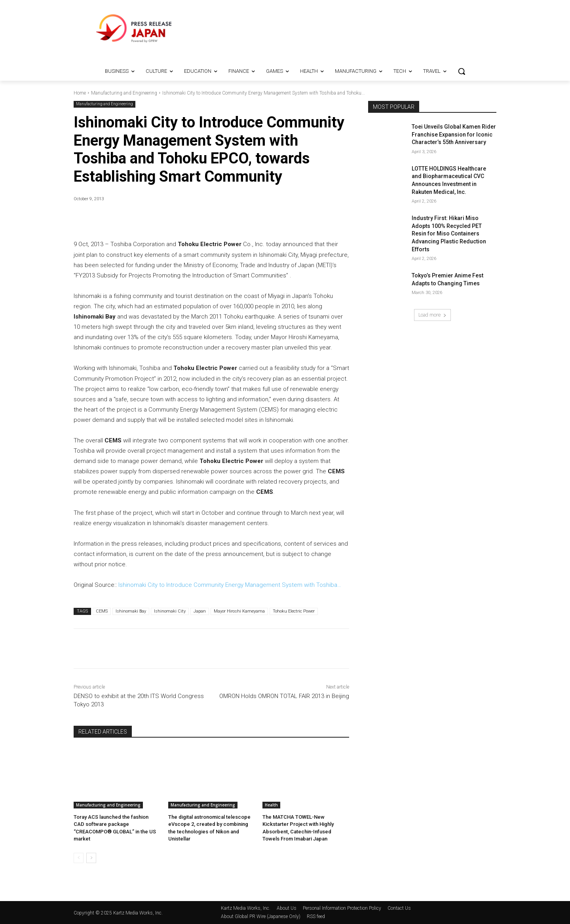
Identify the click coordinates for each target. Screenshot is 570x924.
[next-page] (91, 858)
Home (80, 93)
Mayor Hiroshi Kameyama (239, 611)
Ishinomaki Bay (131, 611)
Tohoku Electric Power (294, 611)
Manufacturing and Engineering (124, 93)
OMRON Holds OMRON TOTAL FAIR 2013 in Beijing (284, 696)
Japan (200, 611)
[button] (462, 71)
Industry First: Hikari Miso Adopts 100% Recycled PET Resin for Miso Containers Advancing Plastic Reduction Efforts (449, 233)
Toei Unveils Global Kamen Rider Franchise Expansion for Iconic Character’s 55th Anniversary (454, 134)
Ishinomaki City (170, 611)
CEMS (102, 611)
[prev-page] (79, 858)
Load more (432, 315)
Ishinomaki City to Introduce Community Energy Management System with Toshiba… (230, 585)
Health (271, 805)
